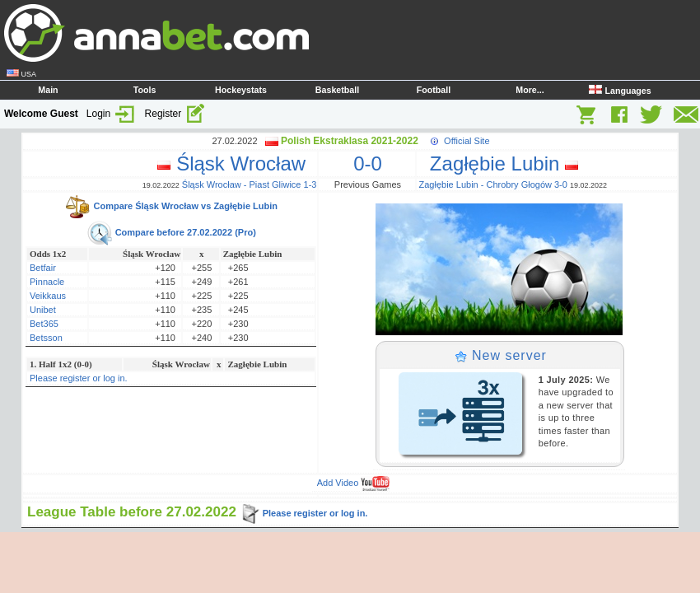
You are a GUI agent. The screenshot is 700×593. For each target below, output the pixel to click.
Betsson (46, 338)
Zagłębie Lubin (499, 163)
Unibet (43, 310)
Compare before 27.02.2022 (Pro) (171, 232)
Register (175, 114)
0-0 (368, 163)
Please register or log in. (79, 378)
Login (112, 114)
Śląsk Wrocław (237, 163)
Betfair (43, 268)
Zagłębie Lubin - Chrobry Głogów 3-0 (493, 184)
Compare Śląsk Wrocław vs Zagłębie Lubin (171, 206)
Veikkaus (48, 296)
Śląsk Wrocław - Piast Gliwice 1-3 (250, 184)
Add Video (354, 483)
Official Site (467, 141)
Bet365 (44, 324)
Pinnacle (47, 282)
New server (501, 355)
